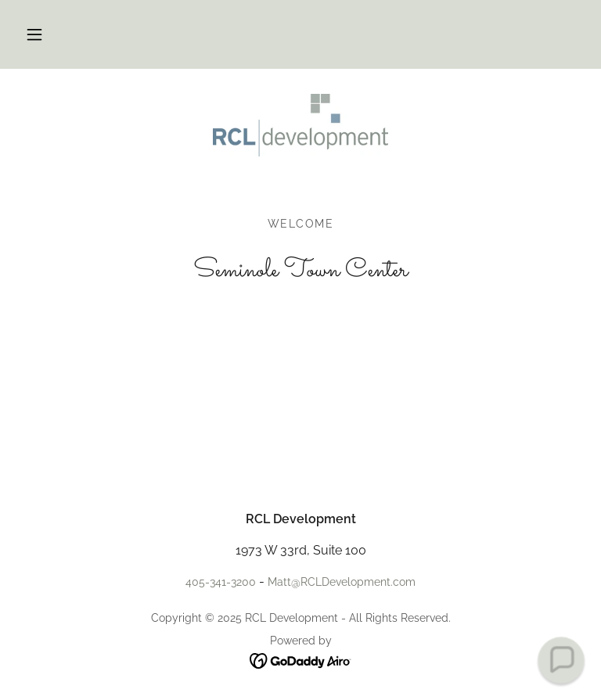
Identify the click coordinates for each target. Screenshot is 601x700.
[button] (34, 34)
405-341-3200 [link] (221, 582)
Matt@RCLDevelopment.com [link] (342, 582)
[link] (300, 125)
